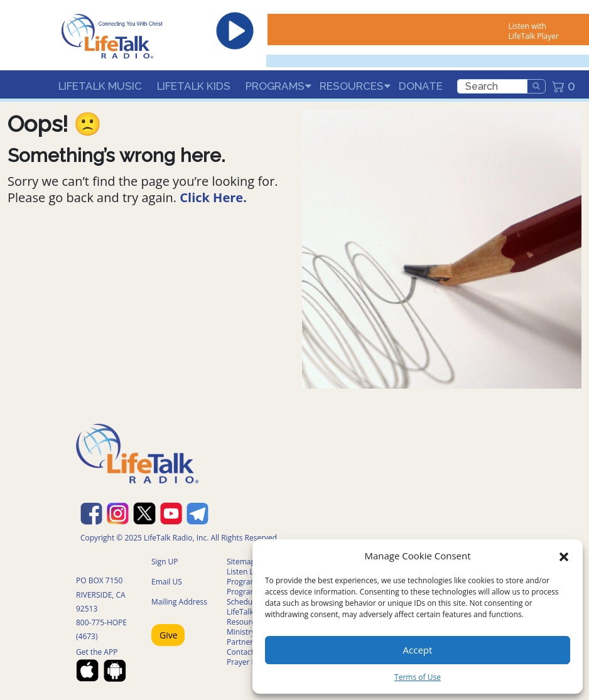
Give (169, 635)
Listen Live (245, 572)
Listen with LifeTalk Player (533, 31)
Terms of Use (418, 677)
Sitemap (241, 562)
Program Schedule (243, 597)
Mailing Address (179, 602)
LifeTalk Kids (194, 86)
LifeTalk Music (100, 86)
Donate (421, 86)
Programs (275, 86)
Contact (240, 652)
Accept (418, 650)
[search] (492, 86)
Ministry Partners (242, 637)
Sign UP (165, 562)
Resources (352, 86)
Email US (167, 582)
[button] (564, 556)
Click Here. (213, 197)
